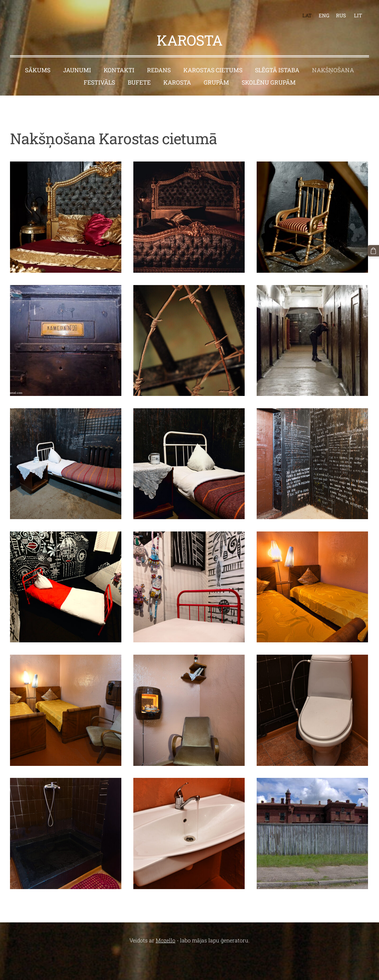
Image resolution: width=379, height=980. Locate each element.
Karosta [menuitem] (177, 82)
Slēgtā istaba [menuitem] (277, 70)
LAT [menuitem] (307, 15)
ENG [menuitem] (324, 15)
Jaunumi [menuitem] (77, 70)
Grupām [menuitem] (216, 82)
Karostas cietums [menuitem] (213, 70)
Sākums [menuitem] (38, 70)
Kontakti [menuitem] (119, 70)
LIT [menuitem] (358, 15)
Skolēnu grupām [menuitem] (269, 82)
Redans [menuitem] (159, 70)
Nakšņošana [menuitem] (333, 70)
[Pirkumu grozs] (373, 251)
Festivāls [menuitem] (99, 82)
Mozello (165, 940)
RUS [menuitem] (341, 15)
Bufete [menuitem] (139, 82)
